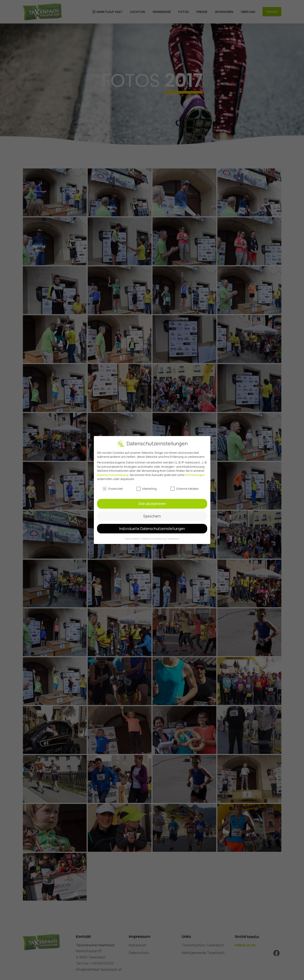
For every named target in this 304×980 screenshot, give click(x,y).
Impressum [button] (174, 539)
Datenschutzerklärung (113, 475)
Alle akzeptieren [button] (152, 504)
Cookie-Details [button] (132, 539)
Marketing (146, 489)
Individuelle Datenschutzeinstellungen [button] (152, 529)
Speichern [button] (152, 516)
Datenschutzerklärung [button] (154, 539)
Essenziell (113, 489)
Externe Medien (185, 489)
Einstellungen (195, 475)
